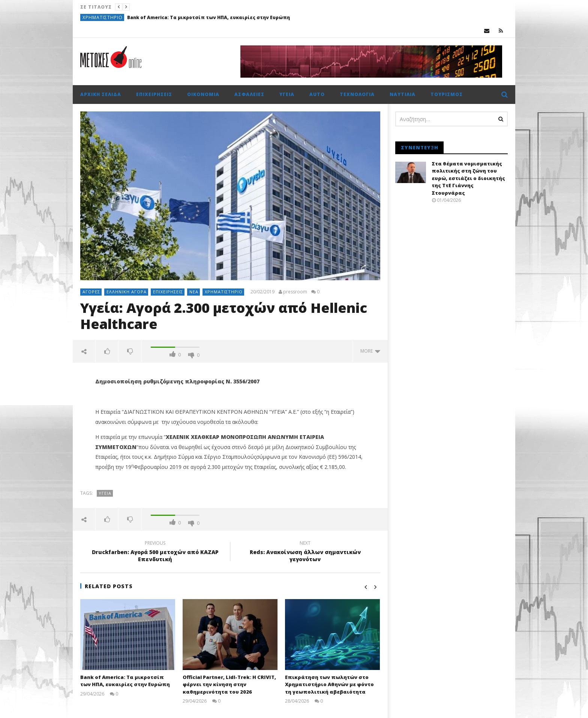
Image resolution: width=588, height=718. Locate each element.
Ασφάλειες (249, 94)
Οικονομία (203, 94)
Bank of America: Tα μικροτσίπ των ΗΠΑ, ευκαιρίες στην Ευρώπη (208, 17)
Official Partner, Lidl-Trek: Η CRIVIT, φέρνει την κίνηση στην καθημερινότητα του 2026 (229, 684)
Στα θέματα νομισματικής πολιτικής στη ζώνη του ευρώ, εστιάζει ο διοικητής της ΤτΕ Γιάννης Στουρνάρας (468, 178)
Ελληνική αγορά (127, 292)
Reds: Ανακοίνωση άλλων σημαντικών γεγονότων (305, 552)
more (370, 351)
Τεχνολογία (357, 94)
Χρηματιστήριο (103, 17)
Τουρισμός (447, 94)
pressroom (295, 292)
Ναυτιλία (403, 94)
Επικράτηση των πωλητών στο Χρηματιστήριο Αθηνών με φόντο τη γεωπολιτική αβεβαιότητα (329, 684)
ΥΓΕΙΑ (105, 493)
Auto (317, 94)
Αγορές (91, 292)
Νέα (194, 292)
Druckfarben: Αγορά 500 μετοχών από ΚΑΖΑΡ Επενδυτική (155, 552)
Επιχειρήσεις (154, 94)
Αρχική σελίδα (101, 94)
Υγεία (287, 94)
